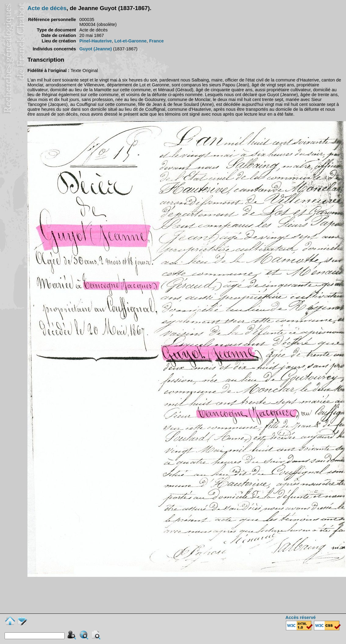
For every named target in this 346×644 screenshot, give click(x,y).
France (156, 41)
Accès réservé (300, 617)
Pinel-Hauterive (96, 41)
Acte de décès (47, 8)
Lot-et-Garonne (130, 41)
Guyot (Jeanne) (96, 49)
